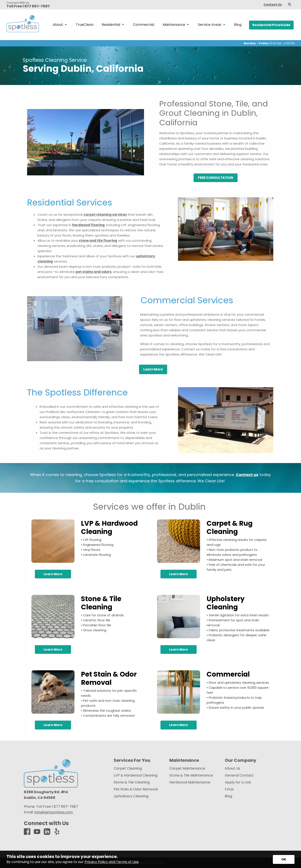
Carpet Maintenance (187, 768)
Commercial (228, 674)
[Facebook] (27, 832)
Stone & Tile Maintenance (191, 775)
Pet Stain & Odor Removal (109, 678)
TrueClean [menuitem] (85, 25)
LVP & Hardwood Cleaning (109, 527)
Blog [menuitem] (238, 25)
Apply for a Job (238, 782)
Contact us (247, 475)
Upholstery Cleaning (226, 603)
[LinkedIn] (47, 832)
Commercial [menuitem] (144, 25)
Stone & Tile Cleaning (101, 603)
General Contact (239, 775)
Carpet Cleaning (128, 768)
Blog (228, 796)
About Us (232, 768)
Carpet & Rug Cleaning (230, 527)
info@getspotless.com (54, 812)
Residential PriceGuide (271, 25)
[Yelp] (57, 832)
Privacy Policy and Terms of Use (112, 862)
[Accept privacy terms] (284, 859)
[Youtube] (37, 832)
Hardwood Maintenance (190, 782)
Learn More (53, 574)
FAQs (229, 789)
